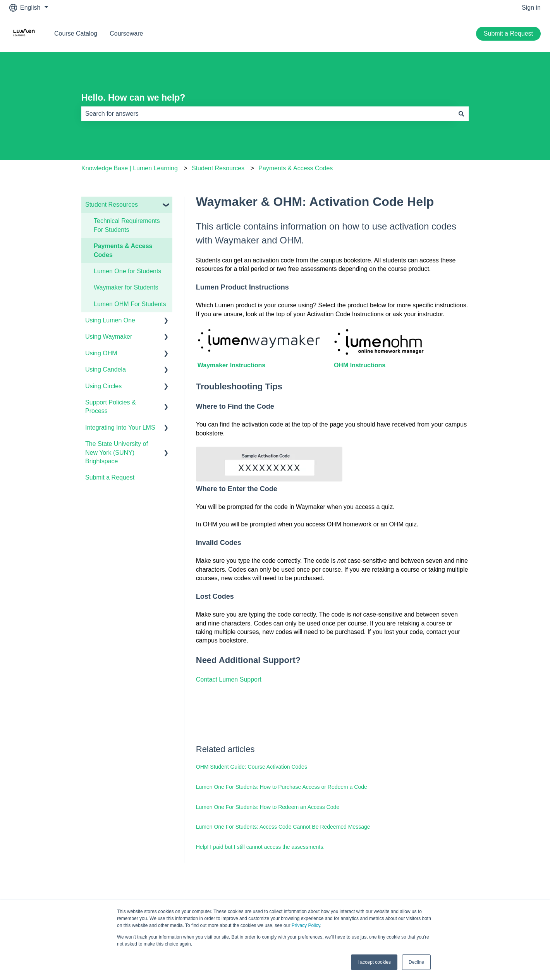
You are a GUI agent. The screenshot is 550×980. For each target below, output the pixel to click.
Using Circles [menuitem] (103, 386)
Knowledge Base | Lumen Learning (130, 168)
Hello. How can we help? (133, 98)
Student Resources (218, 168)
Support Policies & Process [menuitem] (111, 407)
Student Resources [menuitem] (112, 205)
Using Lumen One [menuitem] (110, 320)
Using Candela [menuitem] (106, 369)
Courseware (126, 33)
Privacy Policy (306, 925)
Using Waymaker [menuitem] (109, 337)
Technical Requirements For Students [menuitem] (127, 225)
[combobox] (268, 114)
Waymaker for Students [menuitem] (126, 287)
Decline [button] (416, 962)
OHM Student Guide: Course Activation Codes (252, 767)
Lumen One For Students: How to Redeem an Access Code (268, 807)
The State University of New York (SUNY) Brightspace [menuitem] (117, 452)
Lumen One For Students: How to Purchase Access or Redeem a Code (282, 787)
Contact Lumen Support (229, 679)
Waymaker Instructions (231, 365)
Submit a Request (508, 33)
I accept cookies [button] (374, 962)
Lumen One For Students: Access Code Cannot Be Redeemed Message (283, 827)
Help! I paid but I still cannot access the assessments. (260, 847)
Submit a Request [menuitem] (110, 477)
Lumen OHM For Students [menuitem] (130, 304)
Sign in (531, 8)
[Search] (461, 114)
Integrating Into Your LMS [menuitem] (120, 427)
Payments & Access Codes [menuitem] (123, 250)
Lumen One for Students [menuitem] (127, 271)
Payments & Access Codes (296, 168)
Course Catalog (76, 33)
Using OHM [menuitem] (101, 353)
